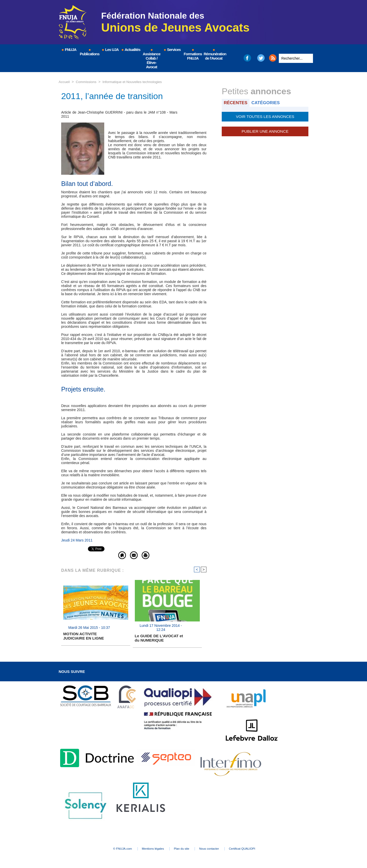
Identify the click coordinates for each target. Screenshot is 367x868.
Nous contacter (215, 849)
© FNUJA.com (112, 849)
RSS (273, 58)
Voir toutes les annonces (265, 116)
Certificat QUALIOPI (254, 849)
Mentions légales (148, 849)
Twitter (261, 58)
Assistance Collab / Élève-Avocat (152, 59)
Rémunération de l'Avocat (214, 55)
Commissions (87, 82)
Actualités (131, 50)
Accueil (64, 82)
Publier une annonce (265, 130)
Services (172, 50)
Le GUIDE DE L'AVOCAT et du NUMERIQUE (159, 638)
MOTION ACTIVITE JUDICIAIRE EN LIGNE (84, 636)
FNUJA (69, 50)
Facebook (247, 58)
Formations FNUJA (193, 55)
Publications (90, 53)
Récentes (236, 103)
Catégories (267, 103)
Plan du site (182, 849)
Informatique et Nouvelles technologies (134, 82)
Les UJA (110, 50)
